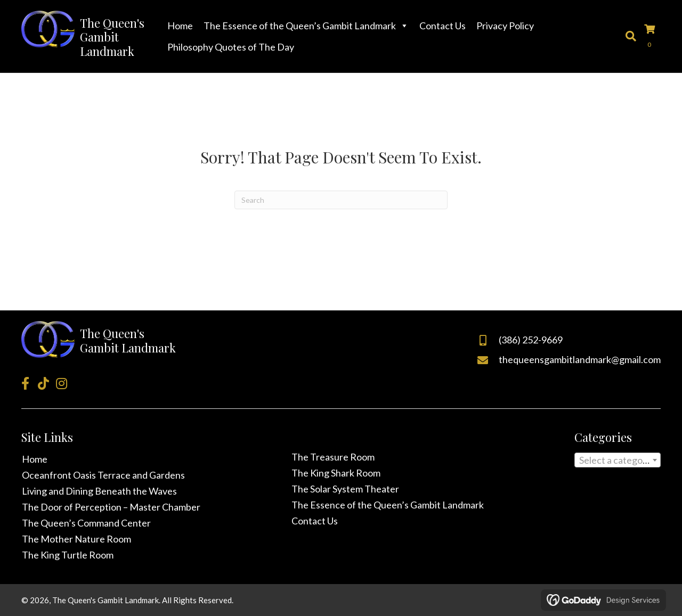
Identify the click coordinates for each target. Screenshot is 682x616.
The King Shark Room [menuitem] (336, 473)
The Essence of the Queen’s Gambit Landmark (306, 26)
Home (180, 26)
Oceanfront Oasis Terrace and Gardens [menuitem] (103, 475)
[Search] (341, 200)
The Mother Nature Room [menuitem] (76, 539)
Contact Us (443, 26)
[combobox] (618, 460)
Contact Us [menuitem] (315, 521)
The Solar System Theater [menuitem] (345, 489)
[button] (25, 383)
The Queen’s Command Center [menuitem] (86, 523)
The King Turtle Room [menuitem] (68, 555)
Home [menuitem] (35, 459)
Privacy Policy (505, 26)
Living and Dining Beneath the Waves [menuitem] (99, 491)
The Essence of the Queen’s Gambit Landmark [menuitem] (388, 505)
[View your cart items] (652, 36)
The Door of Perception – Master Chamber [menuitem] (111, 507)
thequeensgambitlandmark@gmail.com (580, 359)
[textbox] (618, 462)
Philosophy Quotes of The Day (231, 47)
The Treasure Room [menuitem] (333, 457)
